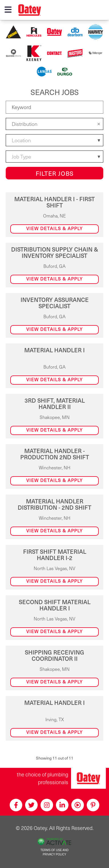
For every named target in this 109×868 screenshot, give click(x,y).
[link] (54, 215)
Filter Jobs (55, 173)
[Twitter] (31, 805)
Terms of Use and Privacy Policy (54, 852)
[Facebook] (16, 805)
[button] (99, 124)
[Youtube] (78, 805)
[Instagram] (47, 805)
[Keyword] (54, 107)
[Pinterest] (93, 805)
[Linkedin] (62, 805)
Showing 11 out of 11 (55, 758)
